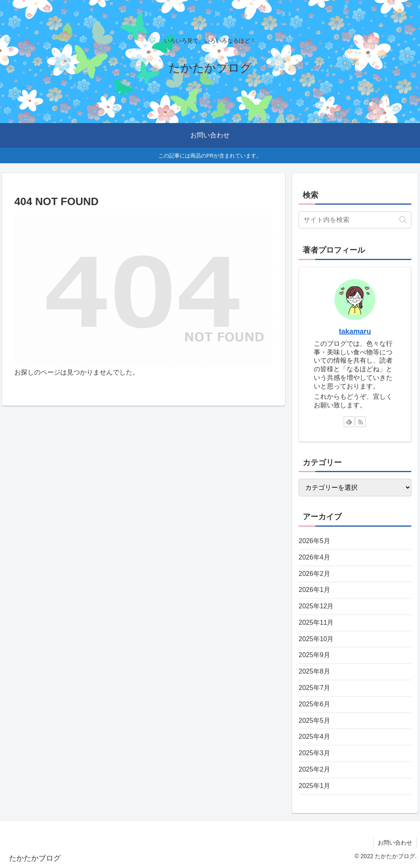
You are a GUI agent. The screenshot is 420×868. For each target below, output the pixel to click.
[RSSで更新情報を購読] (361, 422)
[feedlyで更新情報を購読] (349, 422)
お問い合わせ (395, 843)
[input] (355, 220)
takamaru (355, 331)
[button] (403, 220)
